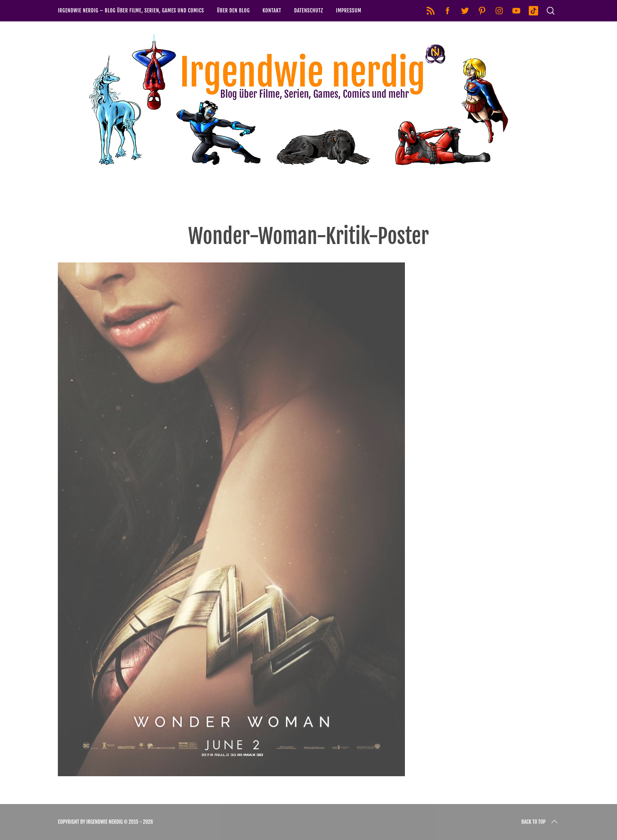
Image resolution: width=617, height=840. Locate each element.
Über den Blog (233, 10)
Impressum (349, 10)
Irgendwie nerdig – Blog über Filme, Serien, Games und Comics (131, 10)
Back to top (540, 822)
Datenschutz (308, 10)
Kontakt (272, 10)
